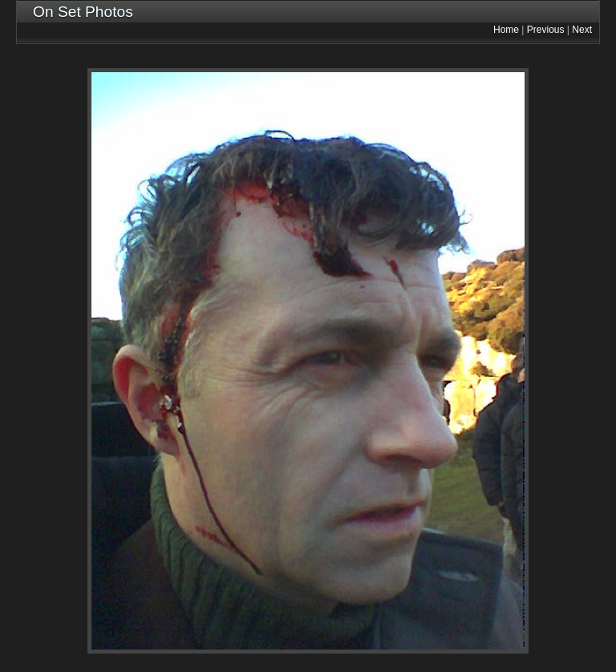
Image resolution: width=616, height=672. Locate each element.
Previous (546, 30)
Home (506, 30)
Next (582, 30)
